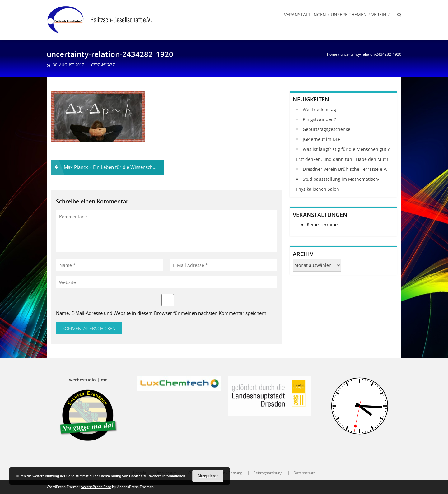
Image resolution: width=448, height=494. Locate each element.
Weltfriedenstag (319, 109)
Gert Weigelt (103, 65)
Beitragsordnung (268, 473)
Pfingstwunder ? (319, 119)
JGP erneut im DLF (321, 139)
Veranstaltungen (305, 14)
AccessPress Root (96, 487)
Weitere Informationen (167, 476)
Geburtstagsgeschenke (327, 129)
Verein (379, 14)
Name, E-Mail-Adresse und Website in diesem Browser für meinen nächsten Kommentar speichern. (162, 313)
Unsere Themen (349, 14)
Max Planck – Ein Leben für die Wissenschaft (111, 167)
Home (332, 54)
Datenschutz (304, 473)
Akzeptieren (208, 476)
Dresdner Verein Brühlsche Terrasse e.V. (345, 169)
